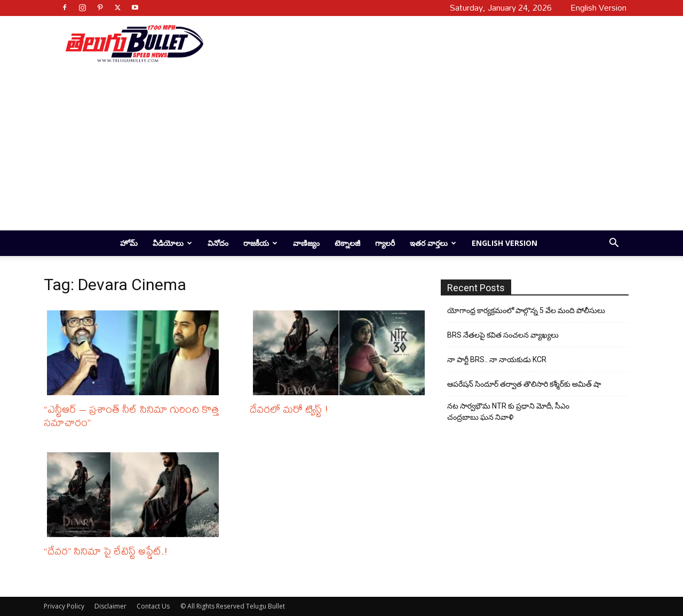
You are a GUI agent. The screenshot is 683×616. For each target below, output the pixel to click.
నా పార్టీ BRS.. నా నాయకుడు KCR (497, 359)
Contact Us (153, 606)
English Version (505, 243)
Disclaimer (110, 606)
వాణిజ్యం (306, 243)
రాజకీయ (260, 243)
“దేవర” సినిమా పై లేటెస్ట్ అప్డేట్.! (106, 551)
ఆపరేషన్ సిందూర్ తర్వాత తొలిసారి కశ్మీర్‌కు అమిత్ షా (524, 384)
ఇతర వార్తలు (433, 243)
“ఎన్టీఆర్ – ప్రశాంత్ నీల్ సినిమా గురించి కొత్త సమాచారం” (131, 415)
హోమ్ (129, 243)
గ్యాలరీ (385, 243)
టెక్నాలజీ (347, 243)
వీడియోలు (172, 243)
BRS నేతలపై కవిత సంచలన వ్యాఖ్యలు (503, 335)
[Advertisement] (412, 43)
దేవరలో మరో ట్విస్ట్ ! (289, 409)
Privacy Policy (64, 606)
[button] (614, 244)
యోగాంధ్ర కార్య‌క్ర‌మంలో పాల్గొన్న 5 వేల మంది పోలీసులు (526, 310)
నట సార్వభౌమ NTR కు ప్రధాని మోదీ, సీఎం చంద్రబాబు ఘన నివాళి (508, 411)
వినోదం (218, 243)
